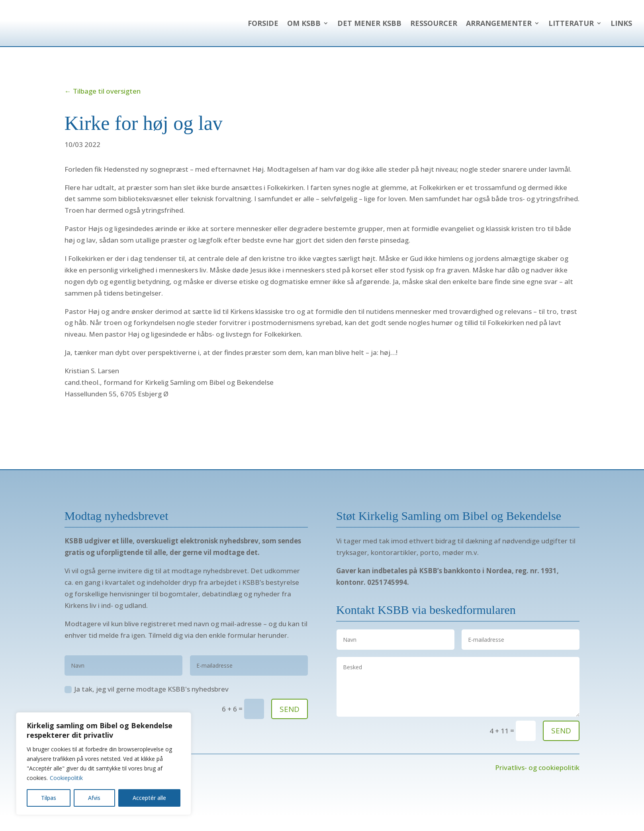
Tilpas (49, 798)
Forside (263, 28)
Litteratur (571, 28)
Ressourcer (434, 28)
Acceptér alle (149, 798)
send (561, 741)
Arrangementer (499, 28)
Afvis (94, 798)
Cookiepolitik (66, 778)
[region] (104, 764)
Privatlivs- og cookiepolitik (537, 778)
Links (621, 28)
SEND (290, 719)
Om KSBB (304, 28)
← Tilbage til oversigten (103, 101)
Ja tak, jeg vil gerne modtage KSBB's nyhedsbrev (147, 699)
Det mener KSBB (369, 28)
